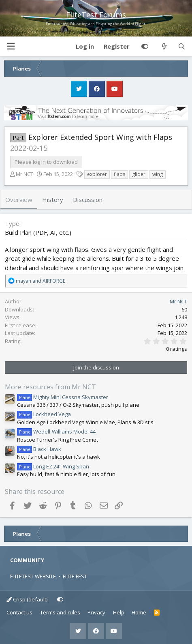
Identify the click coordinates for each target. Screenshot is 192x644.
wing (158, 174)
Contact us (19, 612)
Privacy (96, 612)
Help (119, 612)
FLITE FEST (75, 576)
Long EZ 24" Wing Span (53, 466)
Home (139, 612)
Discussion (88, 200)
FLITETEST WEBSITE (33, 576)
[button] (11, 46)
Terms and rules (60, 612)
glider (139, 174)
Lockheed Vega (44, 414)
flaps (119, 174)
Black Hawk (39, 449)
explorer (97, 174)
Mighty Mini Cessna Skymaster (63, 397)
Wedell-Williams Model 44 (56, 431)
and (41, 281)
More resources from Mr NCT (50, 387)
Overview (19, 200)
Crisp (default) (27, 599)
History (53, 200)
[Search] (182, 47)
